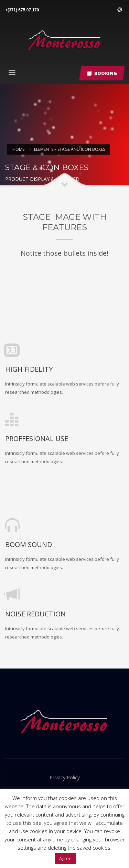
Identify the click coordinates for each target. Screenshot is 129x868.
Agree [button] (65, 858)
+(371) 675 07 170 (22, 10)
